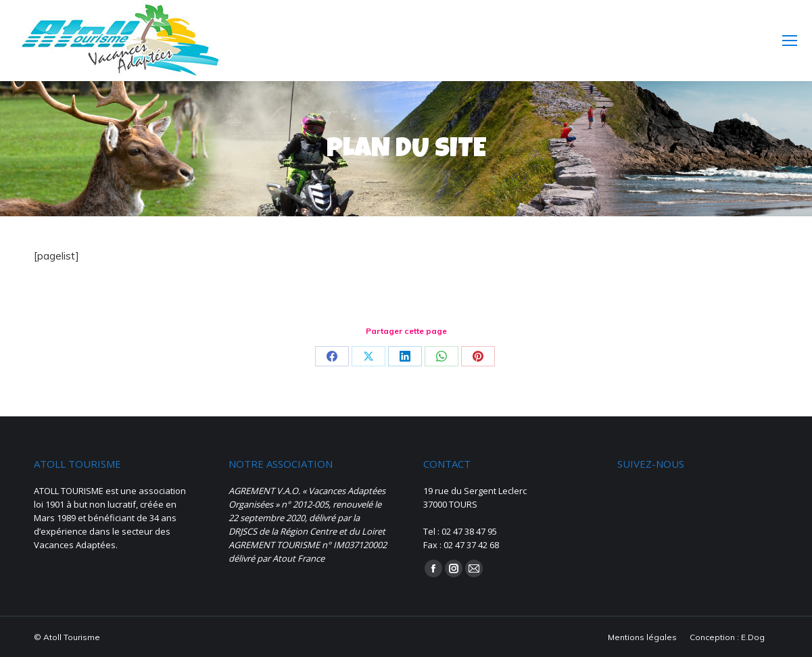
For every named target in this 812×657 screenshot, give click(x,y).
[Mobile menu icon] (790, 41)
